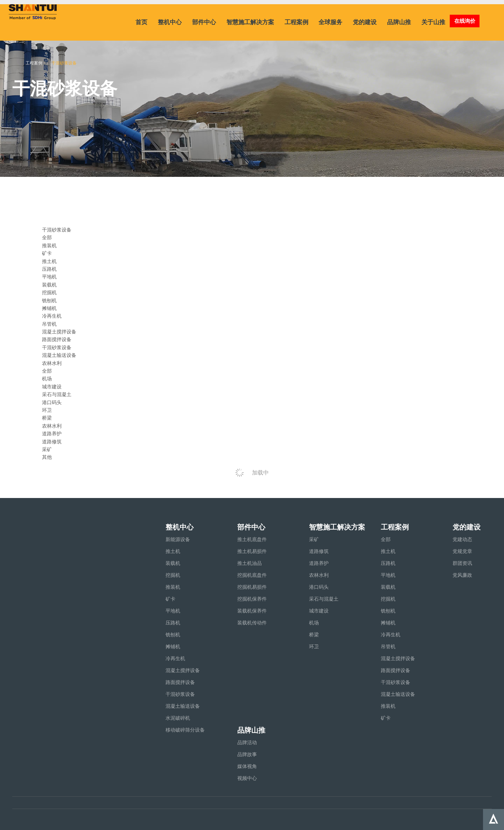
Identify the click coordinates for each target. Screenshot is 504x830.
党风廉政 (462, 575)
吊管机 (49, 324)
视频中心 (247, 778)
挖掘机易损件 (252, 587)
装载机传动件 (252, 623)
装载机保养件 (252, 611)
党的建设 (365, 22)
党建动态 (462, 539)
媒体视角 (247, 766)
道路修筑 (52, 442)
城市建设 (52, 387)
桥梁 (47, 418)
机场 (47, 379)
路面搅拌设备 (57, 339)
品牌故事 (247, 754)
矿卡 (47, 253)
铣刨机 (49, 300)
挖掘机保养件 (252, 599)
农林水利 (52, 426)
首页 (141, 22)
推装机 (49, 245)
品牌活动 (247, 742)
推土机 (49, 261)
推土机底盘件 (252, 539)
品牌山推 (399, 22)
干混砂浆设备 (57, 347)
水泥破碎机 (178, 718)
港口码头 (52, 402)
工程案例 (296, 22)
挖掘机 (49, 292)
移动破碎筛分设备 (185, 730)
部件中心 (204, 22)
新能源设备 (178, 539)
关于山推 (433, 22)
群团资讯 (462, 563)
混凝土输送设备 (59, 355)
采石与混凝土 (57, 394)
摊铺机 (49, 308)
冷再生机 (52, 316)
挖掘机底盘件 (252, 575)
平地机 (49, 277)
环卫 (47, 410)
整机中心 (170, 22)
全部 (47, 237)
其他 (47, 457)
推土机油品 (250, 563)
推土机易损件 (252, 551)
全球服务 (330, 22)
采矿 (47, 449)
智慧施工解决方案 (250, 22)
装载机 (49, 285)
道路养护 (52, 434)
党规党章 (462, 551)
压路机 (49, 269)
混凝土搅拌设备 (59, 332)
